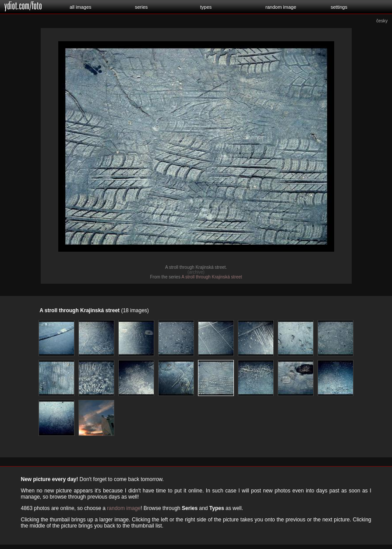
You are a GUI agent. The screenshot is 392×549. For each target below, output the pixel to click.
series (141, 7)
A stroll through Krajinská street (212, 277)
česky (382, 21)
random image (281, 7)
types (206, 7)
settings (339, 7)
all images (81, 7)
